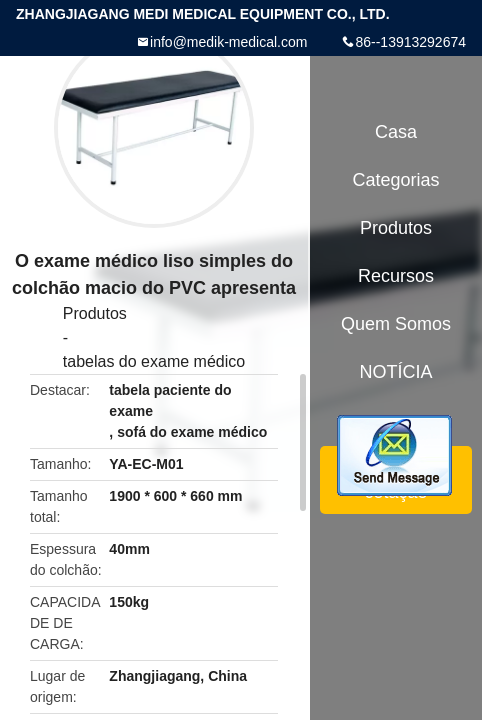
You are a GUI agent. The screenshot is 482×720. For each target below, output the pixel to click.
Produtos (95, 313)
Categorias (395, 180)
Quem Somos (396, 324)
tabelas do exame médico (154, 361)
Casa (396, 132)
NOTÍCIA (395, 372)
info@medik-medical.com (228, 42)
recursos (396, 276)
